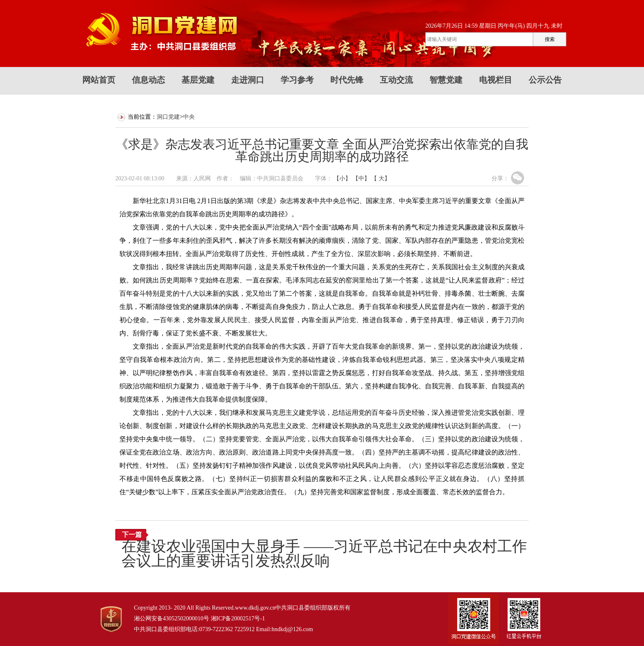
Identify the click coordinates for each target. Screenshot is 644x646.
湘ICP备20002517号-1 (238, 618)
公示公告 (545, 80)
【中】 (361, 178)
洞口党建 (168, 117)
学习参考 (297, 80)
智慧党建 (446, 80)
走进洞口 (248, 80)
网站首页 (99, 80)
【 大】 (381, 178)
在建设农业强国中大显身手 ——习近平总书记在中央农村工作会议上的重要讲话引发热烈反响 (324, 554)
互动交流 (396, 80)
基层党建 (198, 80)
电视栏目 (496, 80)
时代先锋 (347, 80)
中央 (189, 117)
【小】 (342, 178)
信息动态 (148, 80)
